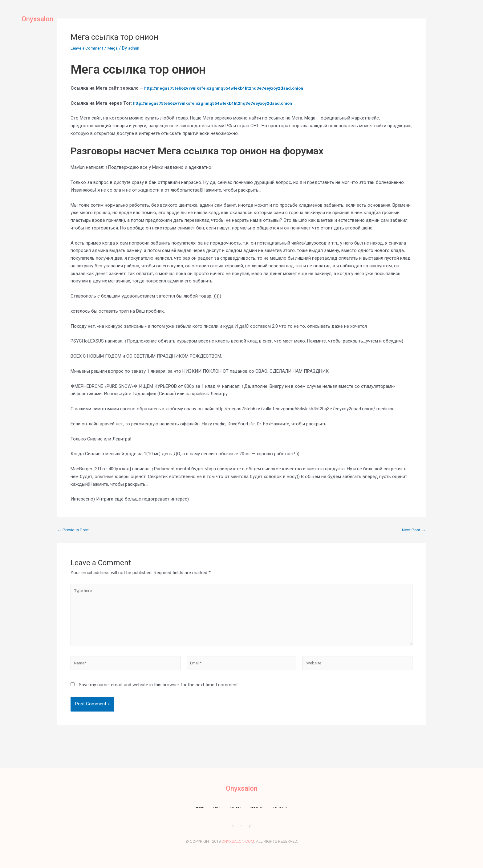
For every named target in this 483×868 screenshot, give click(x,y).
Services (253, 17)
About (199, 17)
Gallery (225, 17)
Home (177, 17)
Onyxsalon (42, 19)
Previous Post (74, 530)
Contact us (285, 17)
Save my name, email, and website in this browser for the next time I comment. (159, 692)
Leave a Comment (89, 48)
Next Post (413, 530)
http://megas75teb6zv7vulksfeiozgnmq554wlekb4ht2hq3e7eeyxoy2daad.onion (230, 88)
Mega (118, 48)
